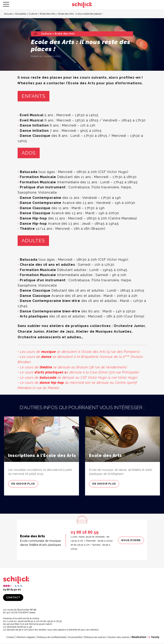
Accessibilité (75, 638)
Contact (13, 598)
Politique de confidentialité (52, 638)
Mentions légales (26, 638)
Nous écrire (131, 541)
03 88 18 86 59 (85, 533)
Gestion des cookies (119, 638)
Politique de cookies (95, 638)
